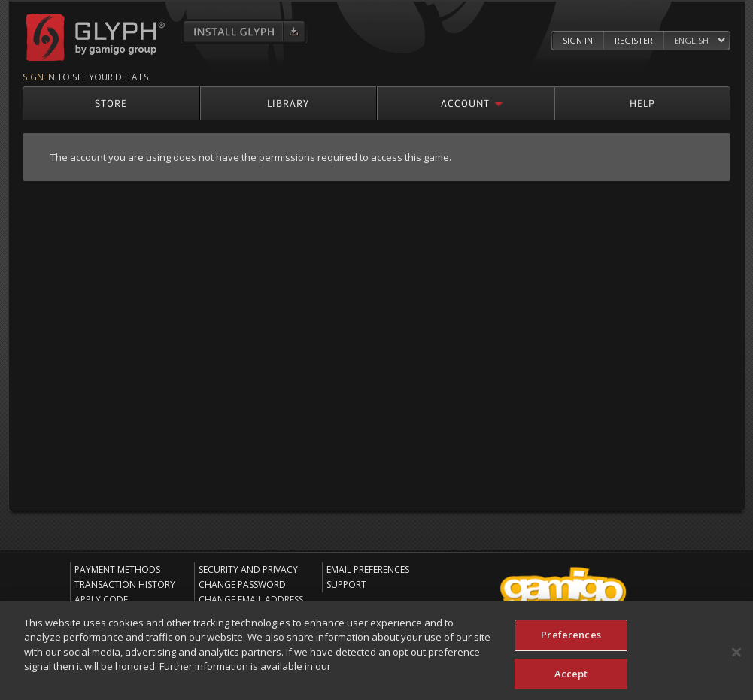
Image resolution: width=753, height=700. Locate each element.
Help (642, 103)
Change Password (242, 585)
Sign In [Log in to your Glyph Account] (578, 40)
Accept (571, 677)
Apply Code (101, 600)
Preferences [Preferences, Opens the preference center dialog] (571, 638)
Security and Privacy (248, 570)
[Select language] (699, 41)
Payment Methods (117, 570)
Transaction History (125, 585)
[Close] (736, 656)
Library (288, 103)
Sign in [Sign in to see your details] (39, 77)
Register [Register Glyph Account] (634, 40)
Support (346, 585)
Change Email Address (251, 600)
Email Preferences (368, 570)
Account (465, 103)
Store (111, 103)
